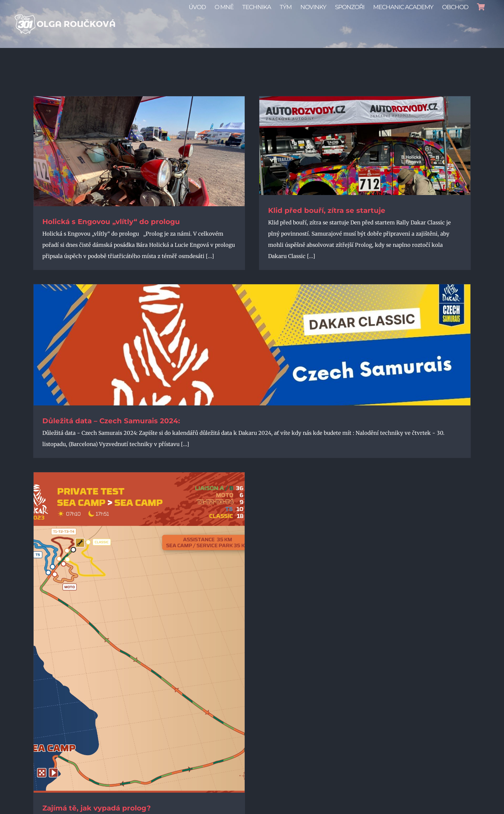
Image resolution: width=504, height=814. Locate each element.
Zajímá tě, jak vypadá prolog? (97, 808)
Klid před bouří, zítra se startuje (327, 210)
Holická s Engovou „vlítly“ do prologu (111, 222)
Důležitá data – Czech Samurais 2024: (111, 421)
